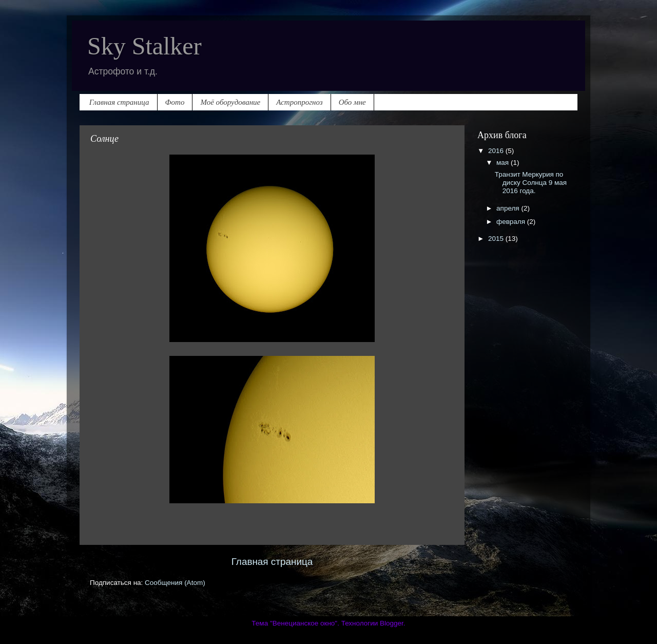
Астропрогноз (299, 102)
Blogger (392, 623)
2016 (497, 151)
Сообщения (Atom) (175, 583)
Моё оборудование (230, 102)
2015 (497, 239)
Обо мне (352, 102)
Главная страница (119, 102)
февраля (512, 222)
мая (504, 163)
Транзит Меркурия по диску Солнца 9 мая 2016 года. (531, 183)
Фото (175, 102)
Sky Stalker (144, 46)
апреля (509, 208)
